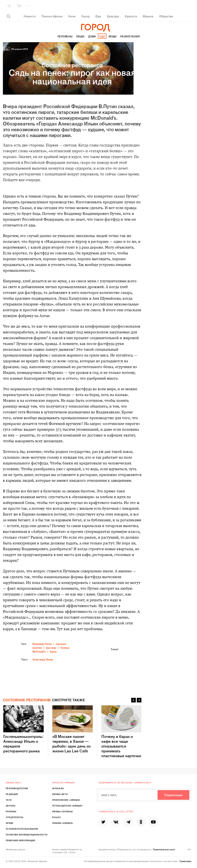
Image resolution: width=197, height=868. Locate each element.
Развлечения (130, 36)
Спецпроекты (15, 817)
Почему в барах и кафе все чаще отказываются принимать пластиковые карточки (122, 732)
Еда (102, 36)
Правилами (185, 861)
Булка (53, 651)
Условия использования (22, 829)
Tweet (114, 649)
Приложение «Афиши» (66, 800)
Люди (80, 36)
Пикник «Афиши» (63, 823)
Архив (10, 823)
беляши (65, 648)
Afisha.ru (58, 788)
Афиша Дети (60, 794)
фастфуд (51, 648)
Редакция (12, 794)
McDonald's (39, 651)
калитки (37, 648)
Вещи (113, 36)
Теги (9, 800)
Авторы (11, 806)
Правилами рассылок (164, 849)
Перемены (65, 36)
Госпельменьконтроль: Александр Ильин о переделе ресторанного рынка (23, 729)
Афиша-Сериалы (62, 811)
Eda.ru (56, 817)
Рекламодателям (17, 788)
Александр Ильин (43, 659)
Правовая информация (20, 840)
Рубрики (11, 811)
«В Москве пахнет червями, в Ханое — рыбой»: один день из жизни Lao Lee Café (73, 729)
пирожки (61, 644)
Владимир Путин (42, 644)
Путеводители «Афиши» (67, 806)
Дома (92, 36)
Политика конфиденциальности (27, 834)
